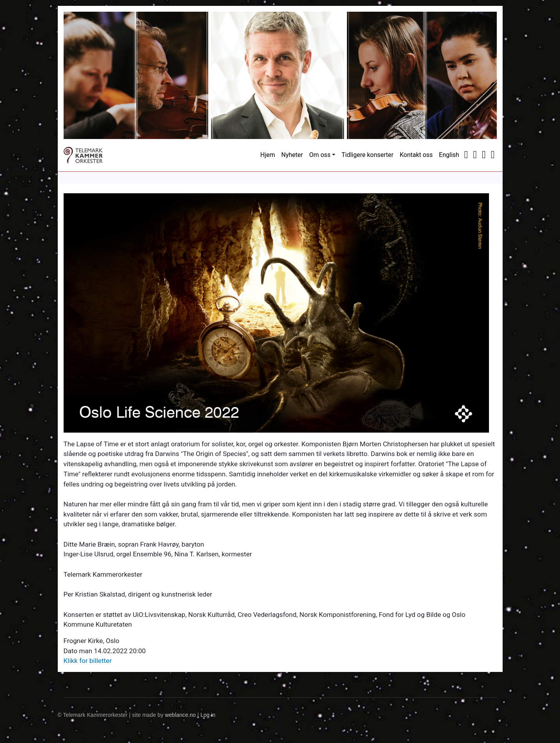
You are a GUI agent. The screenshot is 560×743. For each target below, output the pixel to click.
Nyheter (292, 155)
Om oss (320, 155)
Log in (208, 715)
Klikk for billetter (88, 661)
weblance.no (180, 715)
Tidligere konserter (367, 155)
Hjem (268, 155)
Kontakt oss (416, 155)
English (449, 155)
